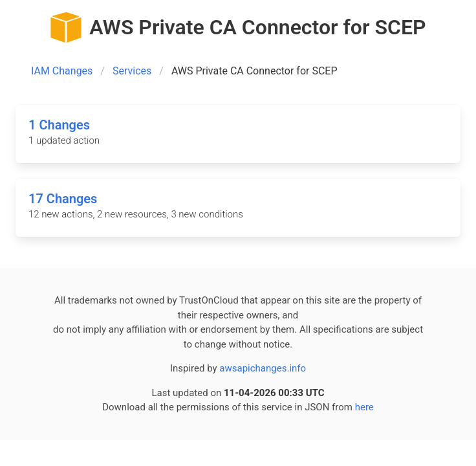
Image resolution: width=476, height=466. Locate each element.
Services (132, 71)
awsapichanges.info (263, 368)
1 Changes (59, 125)
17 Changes (63, 199)
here (364, 407)
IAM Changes (62, 71)
